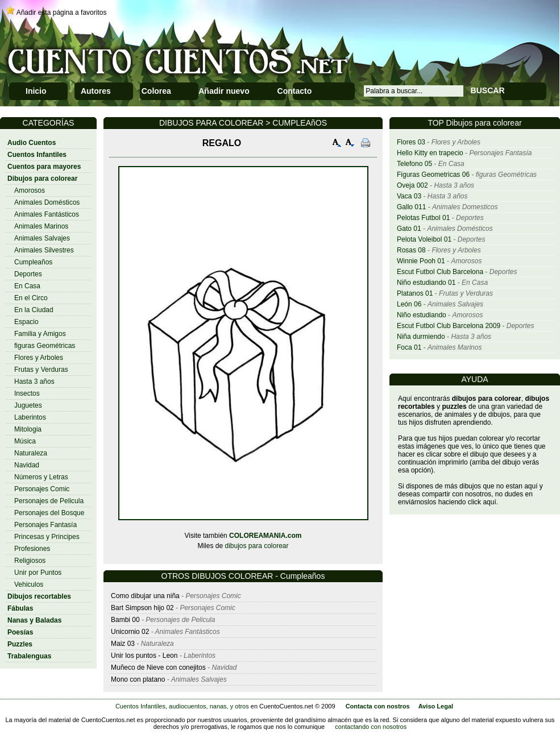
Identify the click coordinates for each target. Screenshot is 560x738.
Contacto (295, 91)
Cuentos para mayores (44, 167)
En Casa (27, 286)
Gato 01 (409, 229)
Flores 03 (411, 142)
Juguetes (28, 405)
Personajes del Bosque (49, 513)
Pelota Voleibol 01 (424, 239)
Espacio (26, 322)
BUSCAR (488, 90)
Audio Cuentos (32, 143)
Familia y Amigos (40, 334)
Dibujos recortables (39, 596)
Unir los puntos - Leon (144, 656)
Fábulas (20, 608)
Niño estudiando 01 (426, 283)
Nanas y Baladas (34, 620)
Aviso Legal (436, 706)
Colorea (156, 91)
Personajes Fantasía (45, 525)
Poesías (20, 632)
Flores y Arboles (39, 358)
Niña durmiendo (421, 337)
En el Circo (31, 298)
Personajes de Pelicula (49, 501)
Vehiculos (29, 584)
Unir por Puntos (38, 573)
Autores (96, 91)
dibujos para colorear (256, 546)
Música (25, 441)
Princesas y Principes (47, 537)
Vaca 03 (409, 196)
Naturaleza (31, 453)
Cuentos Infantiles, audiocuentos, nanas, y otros (182, 706)
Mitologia (28, 429)
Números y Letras (41, 477)
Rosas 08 (411, 250)
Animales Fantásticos (47, 214)
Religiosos (30, 561)
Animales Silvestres (44, 250)
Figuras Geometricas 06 (433, 175)
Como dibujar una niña (145, 596)
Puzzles (20, 644)
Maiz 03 (123, 644)
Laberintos (30, 417)
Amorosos (30, 190)
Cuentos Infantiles (37, 155)
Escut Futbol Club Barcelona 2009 (449, 326)
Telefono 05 (414, 164)
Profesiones (32, 549)
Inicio (36, 91)
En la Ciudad (34, 310)
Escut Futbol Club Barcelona (440, 272)
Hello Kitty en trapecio (430, 153)
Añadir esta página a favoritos (62, 13)
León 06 (409, 304)
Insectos (27, 393)
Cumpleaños (33, 262)
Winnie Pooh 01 (421, 261)
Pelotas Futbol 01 (423, 218)
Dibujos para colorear (42, 179)
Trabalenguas (29, 656)
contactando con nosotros (371, 727)
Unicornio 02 (130, 632)
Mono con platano (138, 679)
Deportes (28, 274)
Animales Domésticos (47, 202)
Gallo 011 (411, 207)
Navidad (27, 465)
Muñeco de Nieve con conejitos (158, 667)
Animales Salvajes (42, 238)
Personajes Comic (42, 489)
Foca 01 (409, 347)
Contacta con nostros (378, 706)
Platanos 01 (415, 293)
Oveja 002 (412, 185)
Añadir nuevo (224, 91)
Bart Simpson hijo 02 (142, 608)
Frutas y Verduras (41, 370)
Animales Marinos (41, 226)
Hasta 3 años (34, 382)
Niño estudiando (422, 315)
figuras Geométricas (45, 346)
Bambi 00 (125, 620)
